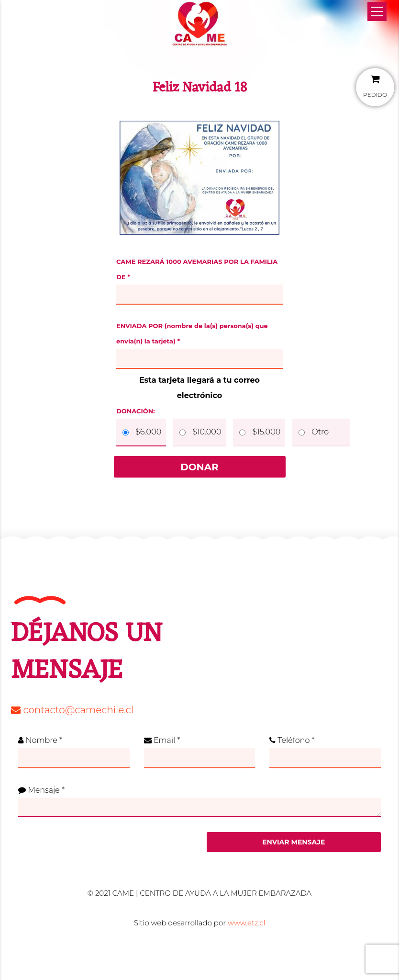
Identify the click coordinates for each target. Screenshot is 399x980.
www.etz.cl (246, 923)
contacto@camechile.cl (72, 710)
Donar (199, 467)
